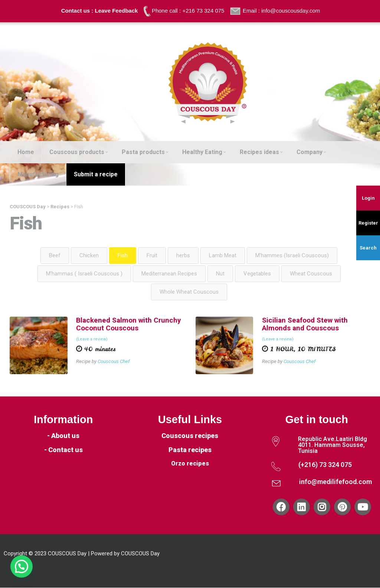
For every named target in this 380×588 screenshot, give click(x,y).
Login (368, 198)
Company (311, 152)
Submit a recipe (96, 174)
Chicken (89, 255)
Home (26, 152)
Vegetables (257, 274)
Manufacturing (38, 174)
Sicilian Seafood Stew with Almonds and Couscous (305, 324)
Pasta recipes (190, 450)
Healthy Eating (204, 152)
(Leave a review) (92, 339)
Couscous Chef (114, 361)
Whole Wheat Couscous (189, 292)
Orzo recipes (190, 464)
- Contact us (63, 450)
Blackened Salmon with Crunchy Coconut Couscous (129, 324)
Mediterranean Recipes (169, 274)
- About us (63, 436)
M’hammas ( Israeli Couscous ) (84, 274)
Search (368, 248)
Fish (123, 255)
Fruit (152, 255)
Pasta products (145, 152)
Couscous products (78, 152)
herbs (183, 255)
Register (368, 223)
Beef (55, 255)
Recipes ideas (261, 152)
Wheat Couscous (311, 274)
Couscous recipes (190, 436)
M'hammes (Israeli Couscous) (292, 255)
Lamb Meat (223, 255)
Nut (220, 274)
